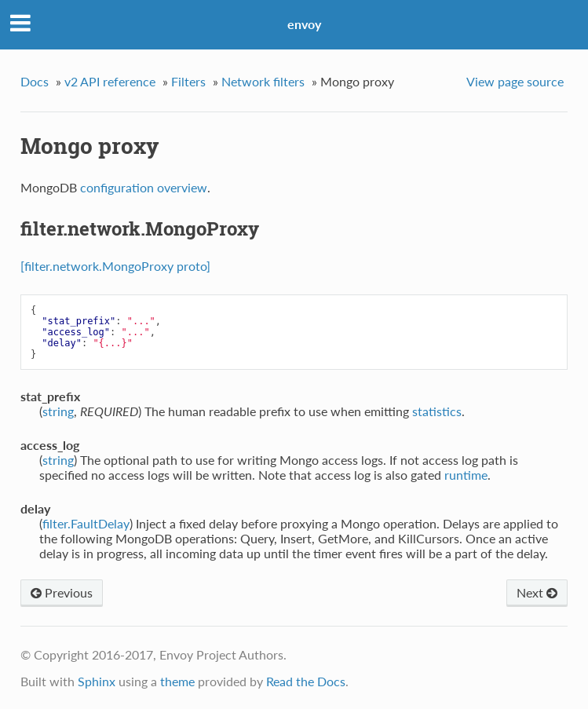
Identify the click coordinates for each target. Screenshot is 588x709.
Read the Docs (306, 681)
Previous (62, 592)
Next (537, 592)
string (58, 411)
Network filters (263, 81)
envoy (304, 24)
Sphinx (97, 681)
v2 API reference (110, 81)
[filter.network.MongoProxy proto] (115, 266)
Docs (35, 81)
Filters (188, 81)
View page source (515, 81)
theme (177, 681)
